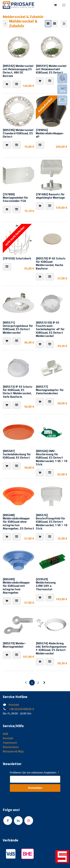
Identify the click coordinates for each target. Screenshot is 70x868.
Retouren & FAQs (13, 751)
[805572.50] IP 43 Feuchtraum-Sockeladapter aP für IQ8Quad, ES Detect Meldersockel (50, 329)
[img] (62, 78)
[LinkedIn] (18, 821)
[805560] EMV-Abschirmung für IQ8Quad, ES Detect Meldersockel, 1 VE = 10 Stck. (52, 457)
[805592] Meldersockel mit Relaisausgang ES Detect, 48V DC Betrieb (18, 71)
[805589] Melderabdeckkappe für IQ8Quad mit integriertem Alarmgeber (16, 586)
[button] (7, 84)
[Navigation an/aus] (64, 5)
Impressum (10, 743)
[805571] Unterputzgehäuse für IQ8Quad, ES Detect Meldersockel (18, 328)
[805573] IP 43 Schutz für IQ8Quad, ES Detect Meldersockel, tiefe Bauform (18, 392)
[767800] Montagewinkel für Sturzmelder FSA (15, 197)
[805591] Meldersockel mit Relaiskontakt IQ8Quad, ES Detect (51, 69)
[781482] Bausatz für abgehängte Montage (50, 196)
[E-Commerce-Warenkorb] (55, 5)
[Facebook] (8, 821)
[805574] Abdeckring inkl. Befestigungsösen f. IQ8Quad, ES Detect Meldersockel (51, 648)
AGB (5, 734)
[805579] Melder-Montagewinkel (14, 645)
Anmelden (35, 788)
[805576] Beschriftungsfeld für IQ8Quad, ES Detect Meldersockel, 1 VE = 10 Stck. (52, 522)
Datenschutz (11, 747)
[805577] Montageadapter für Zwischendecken (50, 390)
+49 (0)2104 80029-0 (21, 709)
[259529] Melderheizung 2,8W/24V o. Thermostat (46, 584)
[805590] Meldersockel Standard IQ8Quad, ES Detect (18, 133)
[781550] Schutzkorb (17, 258)
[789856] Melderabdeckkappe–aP (50, 133)
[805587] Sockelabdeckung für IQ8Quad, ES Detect (17, 454)
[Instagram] (29, 821)
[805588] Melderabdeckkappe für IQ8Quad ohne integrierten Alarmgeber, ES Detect (18, 522)
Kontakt (14, 705)
